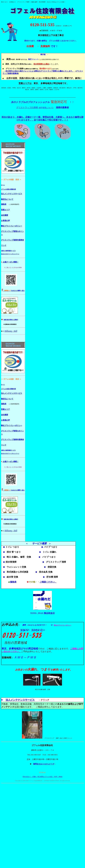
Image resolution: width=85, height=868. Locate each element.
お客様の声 (5, 221)
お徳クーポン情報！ (11, 262)
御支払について (7, 199)
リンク (4, 245)
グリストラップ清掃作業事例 (12, 240)
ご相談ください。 (48, 582)
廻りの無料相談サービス (9, 251)
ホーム (3, 185)
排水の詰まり (27, 777)
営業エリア (5, 210)
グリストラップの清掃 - (28, 107)
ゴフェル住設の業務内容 (8, 189)
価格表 (4, 204)
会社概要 (5, 215)
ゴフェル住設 (60, 2)
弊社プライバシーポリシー (12, 226)
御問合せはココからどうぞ (44, 764)
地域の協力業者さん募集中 (11, 320)
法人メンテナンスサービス (12, 194)
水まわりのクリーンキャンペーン (10, 254)
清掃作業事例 (62, 107)
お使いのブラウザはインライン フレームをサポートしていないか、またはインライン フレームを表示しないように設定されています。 (43, 66)
